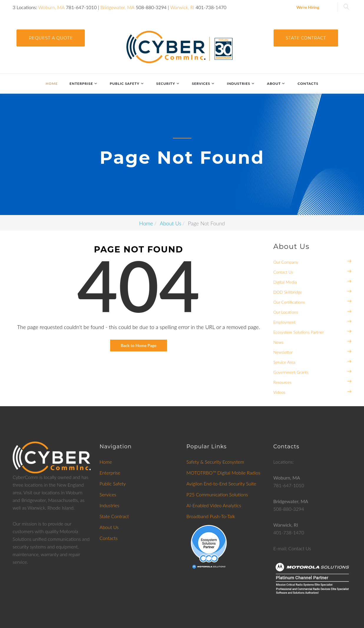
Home (52, 84)
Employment (284, 322)
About (274, 84)
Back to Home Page (139, 345)
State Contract (306, 38)
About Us (170, 223)
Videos (279, 392)
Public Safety (125, 84)
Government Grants (291, 372)
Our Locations (286, 312)
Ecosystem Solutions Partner (299, 332)
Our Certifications (289, 302)
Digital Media (285, 282)
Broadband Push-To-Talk (211, 516)
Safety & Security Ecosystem (215, 462)
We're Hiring (308, 7)
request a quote (51, 38)
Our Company (286, 262)
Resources (282, 382)
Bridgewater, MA (118, 7)
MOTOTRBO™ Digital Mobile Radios (223, 473)
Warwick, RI (182, 7)
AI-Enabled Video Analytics (214, 505)
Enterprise (81, 84)
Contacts (308, 84)
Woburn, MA (51, 7)
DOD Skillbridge (288, 292)
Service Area (284, 362)
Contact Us (283, 272)
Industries (239, 84)
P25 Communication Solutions (217, 494)
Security (166, 84)
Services (201, 84)
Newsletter (283, 352)
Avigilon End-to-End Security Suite (221, 484)
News (278, 342)
